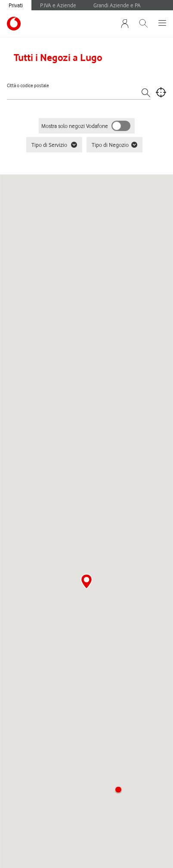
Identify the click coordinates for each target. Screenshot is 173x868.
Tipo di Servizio (54, 145)
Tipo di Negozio (114, 145)
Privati (16, 5)
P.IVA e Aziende (58, 5)
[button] (118, 790)
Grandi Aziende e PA (117, 5)
